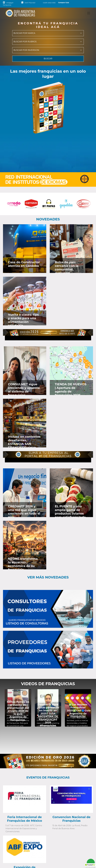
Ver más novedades (48, 577)
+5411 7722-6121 (28, 3)
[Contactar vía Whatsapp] (91, 863)
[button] (90, 866)
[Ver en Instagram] (43, 229)
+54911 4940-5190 (48, 3)
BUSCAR (48, 59)
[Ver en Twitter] (40, 229)
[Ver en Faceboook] (37, 229)
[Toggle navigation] (89, 13)
